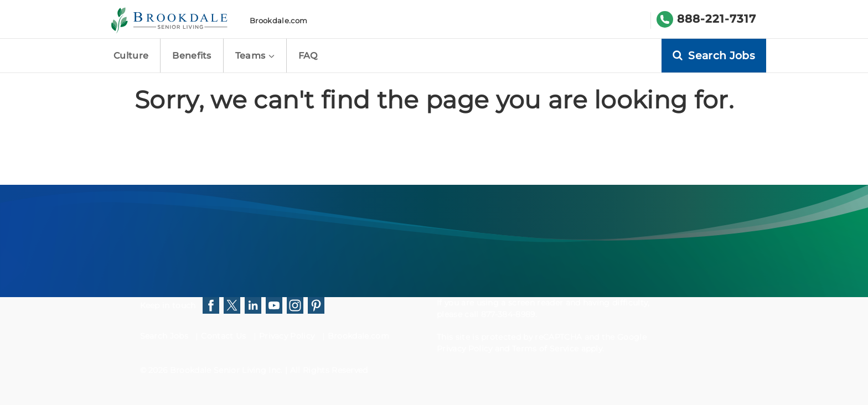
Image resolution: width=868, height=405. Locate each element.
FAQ (308, 56)
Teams (255, 56)
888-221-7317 (717, 19)
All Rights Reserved (329, 370)
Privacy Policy (287, 336)
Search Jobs (164, 336)
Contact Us (223, 336)
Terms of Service (545, 349)
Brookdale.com (278, 20)
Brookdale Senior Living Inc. (228, 370)
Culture (131, 56)
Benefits (192, 56)
